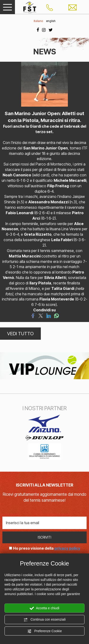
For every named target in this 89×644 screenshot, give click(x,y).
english (51, 21)
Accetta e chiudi (44, 608)
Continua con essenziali (45, 620)
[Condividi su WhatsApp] (56, 315)
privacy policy (67, 548)
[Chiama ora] (50, 7)
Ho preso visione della (47, 548)
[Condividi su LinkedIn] (49, 315)
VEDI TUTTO (20, 334)
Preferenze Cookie (45, 631)
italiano (38, 21)
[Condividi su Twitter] (41, 315)
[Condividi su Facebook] (33, 315)
